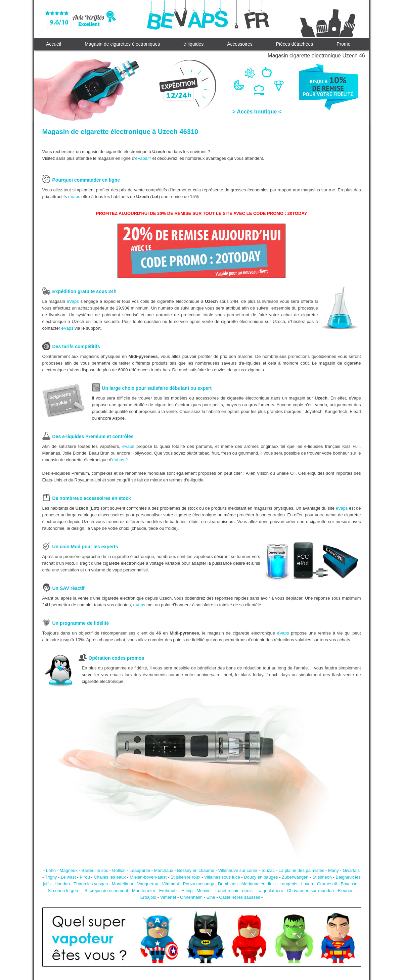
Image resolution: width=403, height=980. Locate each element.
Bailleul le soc (95, 870)
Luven (307, 884)
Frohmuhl (168, 891)
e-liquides (193, 44)
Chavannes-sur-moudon (310, 891)
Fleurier (345, 891)
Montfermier (144, 891)
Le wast (68, 877)
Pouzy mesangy (199, 884)
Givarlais (351, 870)
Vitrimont (170, 884)
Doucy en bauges (261, 877)
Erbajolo (148, 897)
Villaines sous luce (222, 877)
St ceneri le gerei (64, 891)
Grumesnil (327, 884)
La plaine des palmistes (302, 870)
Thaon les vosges (91, 884)
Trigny (51, 877)
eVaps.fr (143, 158)
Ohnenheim (191, 897)
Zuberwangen (295, 877)
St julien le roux (186, 877)
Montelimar (123, 884)
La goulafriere (270, 891)
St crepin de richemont (106, 891)
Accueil (54, 44)
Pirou (85, 877)
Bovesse (349, 884)
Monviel (204, 891)
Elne (211, 897)
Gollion (119, 870)
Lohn (51, 870)
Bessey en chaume (196, 870)
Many (333, 870)
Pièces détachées (295, 44)
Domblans (228, 884)
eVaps (74, 197)
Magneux (68, 870)
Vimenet (168, 897)
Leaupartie (140, 870)
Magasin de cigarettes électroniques (122, 44)
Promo (343, 44)
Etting (187, 891)
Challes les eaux (110, 877)
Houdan (62, 884)
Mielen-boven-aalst (148, 877)
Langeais (288, 884)
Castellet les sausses (239, 897)
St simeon (322, 877)
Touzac (268, 870)
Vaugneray (148, 884)
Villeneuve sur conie (237, 870)
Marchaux (164, 870)
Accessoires (240, 44)
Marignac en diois (259, 884)
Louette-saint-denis (234, 891)
